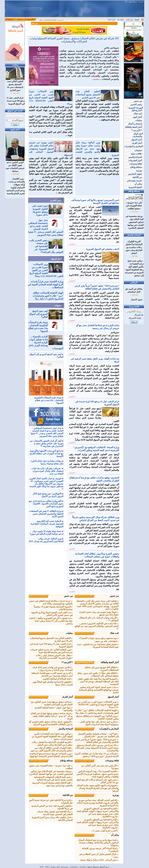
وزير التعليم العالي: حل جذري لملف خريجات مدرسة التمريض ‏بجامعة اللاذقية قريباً (51, 651)
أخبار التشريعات (136, 160)
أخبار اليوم (138, 117)
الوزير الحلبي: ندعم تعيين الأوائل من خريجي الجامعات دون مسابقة (15, 166)
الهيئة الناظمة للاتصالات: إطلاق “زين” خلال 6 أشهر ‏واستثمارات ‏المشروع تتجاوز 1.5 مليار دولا (48, 296)
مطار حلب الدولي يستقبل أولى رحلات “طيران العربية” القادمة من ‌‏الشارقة (54, 657)
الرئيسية (141, 2)
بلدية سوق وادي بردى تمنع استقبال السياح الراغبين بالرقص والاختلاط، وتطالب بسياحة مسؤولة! (98, 843)
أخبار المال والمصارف (138, 135)
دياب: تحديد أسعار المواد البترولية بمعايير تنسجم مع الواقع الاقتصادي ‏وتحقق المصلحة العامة (99, 690)
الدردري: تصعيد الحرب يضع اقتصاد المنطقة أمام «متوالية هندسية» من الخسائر (52, 674)
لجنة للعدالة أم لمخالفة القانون (58, 679)
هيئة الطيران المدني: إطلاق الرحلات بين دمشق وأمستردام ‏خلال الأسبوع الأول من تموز (52, 749)
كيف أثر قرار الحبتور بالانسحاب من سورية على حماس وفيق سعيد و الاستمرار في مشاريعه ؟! (47, 443)
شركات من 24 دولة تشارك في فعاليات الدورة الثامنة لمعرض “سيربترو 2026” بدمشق (97, 755)
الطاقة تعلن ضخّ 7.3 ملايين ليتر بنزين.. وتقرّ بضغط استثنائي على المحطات (98, 674)
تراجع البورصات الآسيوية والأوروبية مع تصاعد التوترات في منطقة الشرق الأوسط (46, 453)
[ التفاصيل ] (72, 244)
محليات (69, 633)
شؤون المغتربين (135, 174)
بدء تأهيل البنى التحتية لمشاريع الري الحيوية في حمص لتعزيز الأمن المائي (52, 614)
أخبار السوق (56, 259)
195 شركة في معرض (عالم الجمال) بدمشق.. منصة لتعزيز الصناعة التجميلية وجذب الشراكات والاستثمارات (74, 40)
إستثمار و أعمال (135, 124)
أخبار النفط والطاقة (110, 662)
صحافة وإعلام (66, 761)
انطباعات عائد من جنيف (107, 641)
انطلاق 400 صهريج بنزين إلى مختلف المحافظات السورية (101, 669)
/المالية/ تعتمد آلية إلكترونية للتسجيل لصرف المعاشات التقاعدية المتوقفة (47, 524)
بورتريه (116, 795)
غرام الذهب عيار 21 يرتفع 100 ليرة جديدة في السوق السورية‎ (16, 101)
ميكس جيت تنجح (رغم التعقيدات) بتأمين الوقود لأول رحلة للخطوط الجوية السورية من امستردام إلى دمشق (52, 736)
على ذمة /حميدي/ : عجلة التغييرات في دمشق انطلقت (134, 205)
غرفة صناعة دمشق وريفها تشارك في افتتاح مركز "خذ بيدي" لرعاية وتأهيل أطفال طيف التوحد (52, 716)
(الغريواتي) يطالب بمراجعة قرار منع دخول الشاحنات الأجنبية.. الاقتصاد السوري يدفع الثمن (46, 504)
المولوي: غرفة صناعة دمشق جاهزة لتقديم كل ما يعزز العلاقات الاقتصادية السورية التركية (51, 723)
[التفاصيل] (96, 79)
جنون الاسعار (137, 300)
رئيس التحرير (56, 200)
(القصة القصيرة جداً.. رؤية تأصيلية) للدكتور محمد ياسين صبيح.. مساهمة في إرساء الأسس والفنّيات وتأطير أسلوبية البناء (98, 774)
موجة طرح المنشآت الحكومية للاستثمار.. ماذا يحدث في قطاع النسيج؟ (49, 400)
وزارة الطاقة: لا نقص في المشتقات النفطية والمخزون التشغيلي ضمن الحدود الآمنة (46, 514)
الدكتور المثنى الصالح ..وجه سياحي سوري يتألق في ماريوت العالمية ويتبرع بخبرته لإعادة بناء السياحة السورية (98, 803)
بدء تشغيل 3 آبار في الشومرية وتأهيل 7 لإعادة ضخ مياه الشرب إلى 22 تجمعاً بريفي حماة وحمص (51, 621)
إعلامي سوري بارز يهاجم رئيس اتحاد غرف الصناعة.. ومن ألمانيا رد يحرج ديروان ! (52, 669)
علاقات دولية (137, 154)
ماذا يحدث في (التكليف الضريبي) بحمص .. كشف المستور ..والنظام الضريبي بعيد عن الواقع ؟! (97, 626)
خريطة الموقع (133, 2)
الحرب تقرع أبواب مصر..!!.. (105, 831)
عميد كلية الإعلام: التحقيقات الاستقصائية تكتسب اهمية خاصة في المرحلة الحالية (53, 778)
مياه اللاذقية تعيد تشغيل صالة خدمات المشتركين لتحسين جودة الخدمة (55, 813)
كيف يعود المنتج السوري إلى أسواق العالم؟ (39, 314)
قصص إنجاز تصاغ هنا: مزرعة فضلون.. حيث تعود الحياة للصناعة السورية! (98, 646)
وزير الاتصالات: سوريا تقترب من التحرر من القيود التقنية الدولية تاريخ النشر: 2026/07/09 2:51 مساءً (51, 98)
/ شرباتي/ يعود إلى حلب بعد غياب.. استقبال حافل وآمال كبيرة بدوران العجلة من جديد (47, 471)
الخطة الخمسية (136, 187)
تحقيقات (58, 306)
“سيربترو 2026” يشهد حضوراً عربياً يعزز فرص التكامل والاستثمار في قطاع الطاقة (97, 741)
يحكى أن (115, 835)
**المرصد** (67, 662)
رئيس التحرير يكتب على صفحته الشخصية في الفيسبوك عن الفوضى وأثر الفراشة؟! (46, 246)
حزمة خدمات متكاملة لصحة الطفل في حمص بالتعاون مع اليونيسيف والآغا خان (51, 602)
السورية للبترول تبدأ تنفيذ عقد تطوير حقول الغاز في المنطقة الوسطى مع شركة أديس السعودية (98, 681)
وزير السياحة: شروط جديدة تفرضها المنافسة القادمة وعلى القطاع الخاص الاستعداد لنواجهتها (51, 755)
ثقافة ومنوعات (112, 761)
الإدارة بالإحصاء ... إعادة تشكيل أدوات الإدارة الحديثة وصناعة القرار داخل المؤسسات (46, 343)
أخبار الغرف (67, 697)
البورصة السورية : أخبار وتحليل (135, 109)
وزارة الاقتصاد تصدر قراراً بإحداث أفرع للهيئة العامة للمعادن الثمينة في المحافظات (45, 285)
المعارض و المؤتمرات (109, 729)
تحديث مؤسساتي (135, 181)
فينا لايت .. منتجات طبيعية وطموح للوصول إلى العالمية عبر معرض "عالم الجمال (98, 735)
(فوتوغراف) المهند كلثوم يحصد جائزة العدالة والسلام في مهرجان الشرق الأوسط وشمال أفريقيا (98, 788)
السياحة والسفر (66, 729)
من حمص (114, 596)
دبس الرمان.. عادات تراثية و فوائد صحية (99, 860)
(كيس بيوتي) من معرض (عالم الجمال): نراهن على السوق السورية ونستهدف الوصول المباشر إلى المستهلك (51, 149)
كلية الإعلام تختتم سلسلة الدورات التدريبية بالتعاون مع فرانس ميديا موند (52, 784)
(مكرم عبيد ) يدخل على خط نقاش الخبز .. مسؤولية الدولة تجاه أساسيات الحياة (99, 723)
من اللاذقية (68, 795)
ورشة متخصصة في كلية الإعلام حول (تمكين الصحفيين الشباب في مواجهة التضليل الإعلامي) (51, 773)
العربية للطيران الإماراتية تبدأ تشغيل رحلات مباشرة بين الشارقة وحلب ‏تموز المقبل (52, 743)
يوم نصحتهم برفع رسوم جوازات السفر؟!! (99, 638)
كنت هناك (114, 633)
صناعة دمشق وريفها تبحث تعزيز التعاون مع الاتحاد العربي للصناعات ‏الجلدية (52, 703)
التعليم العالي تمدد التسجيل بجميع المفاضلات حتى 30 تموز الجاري (15, 85)
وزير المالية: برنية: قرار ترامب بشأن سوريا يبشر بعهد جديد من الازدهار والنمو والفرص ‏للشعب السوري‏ (97, 149)
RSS (126, 2)
